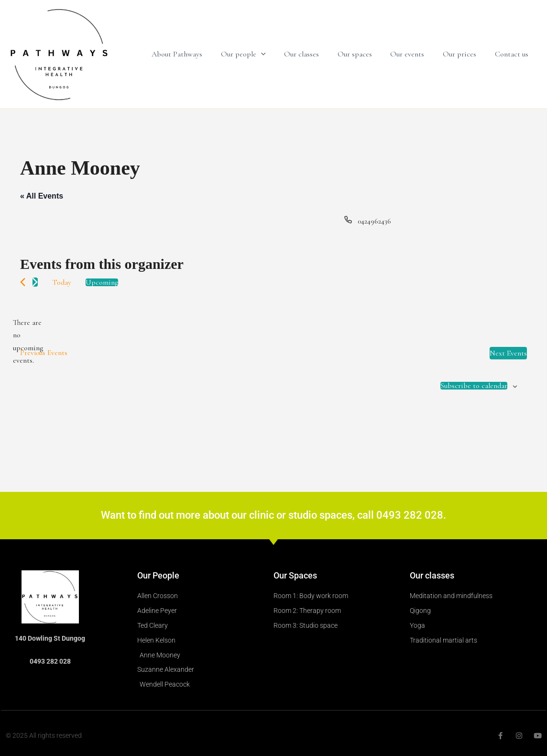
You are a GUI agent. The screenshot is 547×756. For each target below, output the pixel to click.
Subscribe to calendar (474, 386)
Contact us (513, 54)
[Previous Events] (23, 282)
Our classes (316, 54)
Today (62, 282)
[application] (278, 54)
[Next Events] (35, 282)
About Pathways (197, 54)
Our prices (464, 54)
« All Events (42, 196)
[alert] (28, 342)
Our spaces (366, 54)
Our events (415, 54)
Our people (261, 54)
